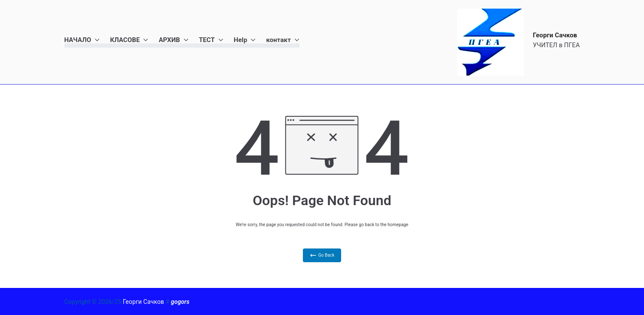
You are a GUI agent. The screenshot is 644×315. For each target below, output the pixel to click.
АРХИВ (174, 40)
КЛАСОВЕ (129, 40)
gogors (180, 302)
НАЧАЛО (82, 40)
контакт (282, 40)
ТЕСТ (211, 40)
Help (245, 40)
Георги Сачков (555, 35)
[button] (95, 40)
